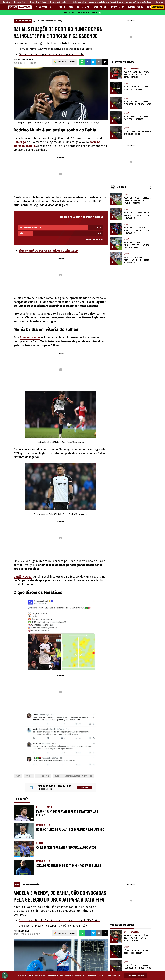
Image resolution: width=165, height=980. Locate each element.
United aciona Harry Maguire (83, 2)
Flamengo (20, 142)
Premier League (30, 337)
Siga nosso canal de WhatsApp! (82, 13)
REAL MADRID (60, 7)
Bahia (18, 776)
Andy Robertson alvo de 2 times (109, 2)
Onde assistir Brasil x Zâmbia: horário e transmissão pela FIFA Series (59, 920)
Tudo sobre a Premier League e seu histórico (73, 776)
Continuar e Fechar (136, 976)
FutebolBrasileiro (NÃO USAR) (49, 21)
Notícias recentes (42, 7)
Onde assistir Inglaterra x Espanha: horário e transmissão (53, 926)
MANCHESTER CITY (135, 7)
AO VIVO (86, 7)
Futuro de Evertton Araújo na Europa (56, 2)
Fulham (29, 776)
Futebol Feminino (33, 884)
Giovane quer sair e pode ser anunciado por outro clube (51, 54)
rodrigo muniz (43, 776)
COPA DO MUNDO (99, 7)
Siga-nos (84, 787)
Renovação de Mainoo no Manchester (138, 2)
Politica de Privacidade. (112, 976)
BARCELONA (74, 7)
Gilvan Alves (24, 931)
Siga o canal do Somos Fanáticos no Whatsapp (48, 251)
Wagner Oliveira (26, 60)
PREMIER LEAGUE (117, 7)
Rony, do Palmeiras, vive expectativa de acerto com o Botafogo (55, 49)
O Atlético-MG (23, 577)
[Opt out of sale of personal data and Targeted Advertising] (5, 975)
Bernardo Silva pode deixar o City (26, 2)
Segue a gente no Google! (66, 62)
